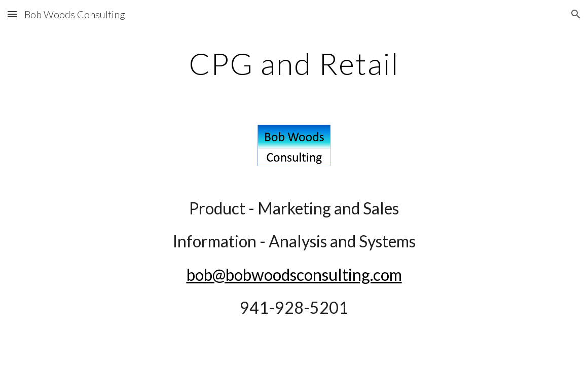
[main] (294, 63)
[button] (12, 14)
